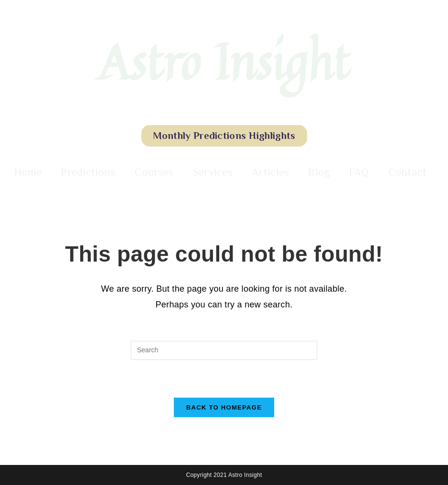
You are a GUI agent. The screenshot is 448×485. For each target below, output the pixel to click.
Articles (270, 172)
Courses (154, 172)
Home (28, 172)
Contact (408, 172)
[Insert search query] (224, 350)
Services (213, 172)
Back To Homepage (224, 407)
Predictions (88, 172)
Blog (319, 172)
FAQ (359, 172)
